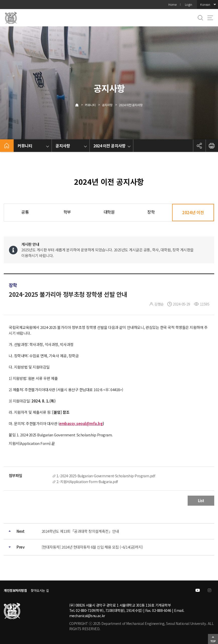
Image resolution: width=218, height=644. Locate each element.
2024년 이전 (193, 212)
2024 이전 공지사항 (131, 105)
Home (172, 4)
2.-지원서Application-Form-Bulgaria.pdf (87, 482)
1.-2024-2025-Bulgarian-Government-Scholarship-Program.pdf (106, 476)
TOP (213, 641)
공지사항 (107, 105)
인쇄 (212, 146)
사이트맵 (210, 18)
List (201, 501)
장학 (151, 212)
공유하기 (199, 146)
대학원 (109, 212)
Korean (205, 4)
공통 (25, 212)
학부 (67, 212)
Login (189, 4)
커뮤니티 (90, 105)
